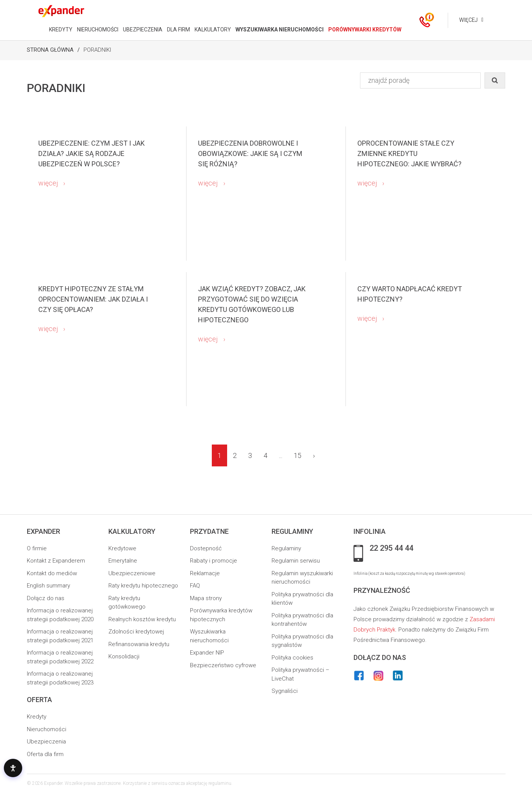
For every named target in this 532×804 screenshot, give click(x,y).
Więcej (468, 20)
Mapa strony (206, 598)
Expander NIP (207, 653)
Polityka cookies (292, 658)
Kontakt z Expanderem (56, 561)
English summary (48, 586)
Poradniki (97, 50)
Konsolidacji (124, 656)
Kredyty (37, 717)
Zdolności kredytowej (136, 632)
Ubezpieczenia (46, 742)
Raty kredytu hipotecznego (143, 586)
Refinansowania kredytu (139, 644)
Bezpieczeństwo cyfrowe (223, 665)
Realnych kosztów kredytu (142, 619)
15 (298, 455)
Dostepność (206, 548)
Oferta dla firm (45, 754)
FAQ (195, 586)
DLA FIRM (178, 30)
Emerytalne (123, 561)
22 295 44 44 (391, 548)
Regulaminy (286, 548)
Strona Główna (50, 50)
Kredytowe (122, 548)
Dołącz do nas (46, 598)
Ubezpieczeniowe (132, 573)
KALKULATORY (212, 30)
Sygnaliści (285, 691)
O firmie (37, 548)
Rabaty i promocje (214, 561)
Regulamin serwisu (296, 561)
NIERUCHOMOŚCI (97, 30)
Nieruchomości (47, 729)
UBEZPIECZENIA (142, 30)
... (281, 455)
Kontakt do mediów (52, 573)
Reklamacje (205, 573)
